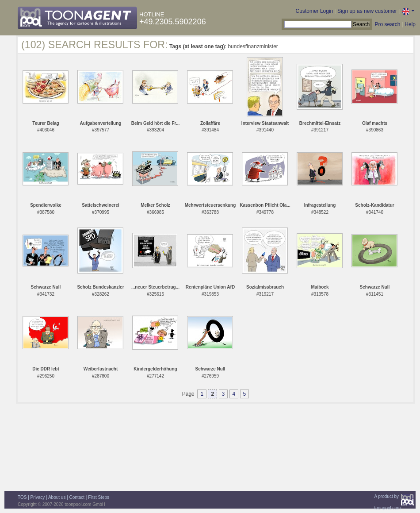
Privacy (38, 497)
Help (410, 24)
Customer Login (315, 11)
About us (57, 497)
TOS (22, 497)
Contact (77, 497)
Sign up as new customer (367, 11)
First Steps (99, 497)
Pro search (387, 24)
